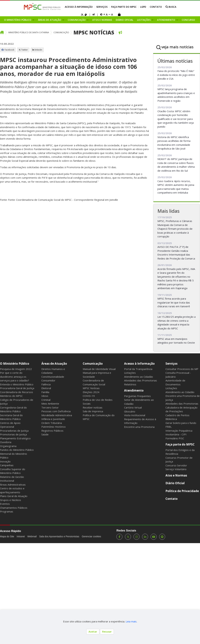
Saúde (45, 434)
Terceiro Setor (50, 407)
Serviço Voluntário (176, 469)
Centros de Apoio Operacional (10, 425)
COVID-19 (89, 396)
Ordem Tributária (52, 423)
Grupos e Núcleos (11, 500)
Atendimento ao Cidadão (139, 377)
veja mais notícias (177, 47)
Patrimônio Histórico (54, 427)
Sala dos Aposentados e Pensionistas (59, 536)
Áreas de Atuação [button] (50, 20)
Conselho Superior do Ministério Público (13, 471)
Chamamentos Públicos (14, 508)
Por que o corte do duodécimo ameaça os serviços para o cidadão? (15, 377)
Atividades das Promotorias (141, 380)
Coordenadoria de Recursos (16, 392)
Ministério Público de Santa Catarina (29, 32)
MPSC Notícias (94, 32)
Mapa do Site (7, 536)
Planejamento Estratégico (15, 438)
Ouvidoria (6, 442)
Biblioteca (171, 419)
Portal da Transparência (138, 369)
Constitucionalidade (53, 377)
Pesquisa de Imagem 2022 (16, 369)
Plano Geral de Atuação (14, 496)
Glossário (130, 411)
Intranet (21, 536)
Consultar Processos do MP (182, 369)
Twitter (23, 50)
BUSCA (171, 7)
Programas (7, 511)
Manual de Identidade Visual (99, 369)
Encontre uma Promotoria (139, 427)
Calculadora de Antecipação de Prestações (181, 409)
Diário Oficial (124, 20)
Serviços (102, 7)
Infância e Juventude (53, 419)
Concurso (188, 20)
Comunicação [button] (77, 20)
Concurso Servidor (176, 465)
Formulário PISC (175, 438)
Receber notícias (93, 407)
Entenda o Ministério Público (17, 384)
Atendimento (134, 390)
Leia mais (131, 621)
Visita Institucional (135, 415)
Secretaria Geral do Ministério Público (11, 417)
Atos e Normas (102, 20)
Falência (46, 384)
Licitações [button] (144, 20)
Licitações (130, 373)
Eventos (5, 504)
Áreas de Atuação (54, 364)
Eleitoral (46, 388)
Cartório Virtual (133, 407)
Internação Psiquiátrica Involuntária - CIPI (179, 433)
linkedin (37, 50)
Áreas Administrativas (13, 485)
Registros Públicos (52, 431)
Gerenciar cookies (91, 536)
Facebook (8, 50)
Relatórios (130, 384)
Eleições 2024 (91, 392)
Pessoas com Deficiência (56, 411)
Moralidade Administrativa (57, 415)
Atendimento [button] (166, 20)
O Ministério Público (15, 364)
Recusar (107, 632)
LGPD (143, 7)
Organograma (8, 446)
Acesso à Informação (79, 7)
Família (45, 392)
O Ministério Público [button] (18, 20)
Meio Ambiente (50, 404)
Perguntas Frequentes (137, 396)
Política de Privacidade (182, 491)
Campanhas (7, 465)
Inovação (5, 461)
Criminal (46, 400)
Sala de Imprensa (93, 411)
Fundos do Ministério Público (17, 450)
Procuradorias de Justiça (14, 431)
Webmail (32, 536)
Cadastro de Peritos (177, 415)
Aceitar (93, 632)
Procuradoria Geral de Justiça (17, 388)
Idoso (45, 396)
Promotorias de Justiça (13, 434)
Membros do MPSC (11, 396)
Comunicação (61, 32)
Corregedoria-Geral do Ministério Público (13, 409)
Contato (156, 7)
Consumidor (48, 380)
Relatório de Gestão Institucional (12, 479)
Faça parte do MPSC (124, 7)
